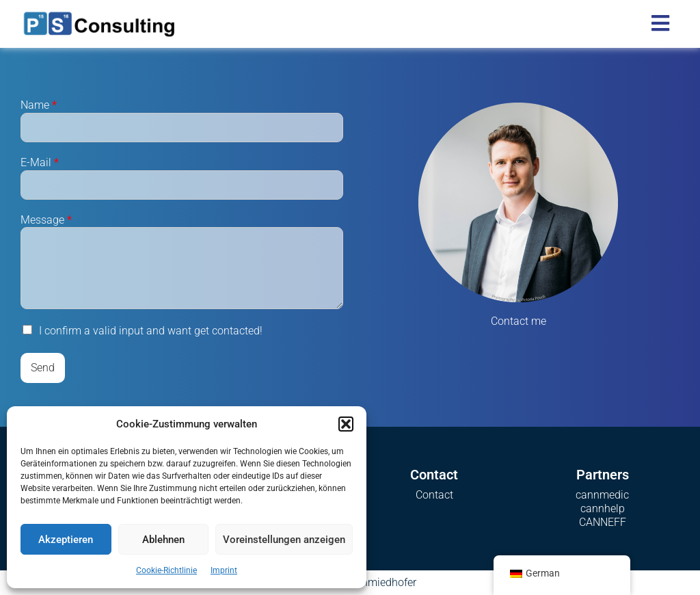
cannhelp (603, 508)
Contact (434, 495)
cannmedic (602, 495)
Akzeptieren (66, 540)
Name (39, 105)
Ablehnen (163, 540)
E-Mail (40, 162)
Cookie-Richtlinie (166, 570)
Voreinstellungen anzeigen (284, 540)
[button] (346, 424)
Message (46, 220)
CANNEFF (603, 522)
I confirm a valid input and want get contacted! (151, 331)
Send (43, 368)
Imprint (224, 570)
